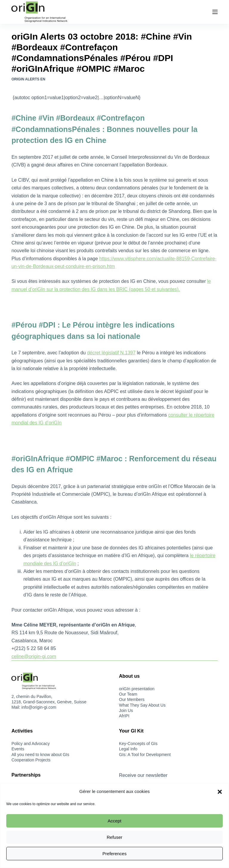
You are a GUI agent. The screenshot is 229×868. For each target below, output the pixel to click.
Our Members (132, 699)
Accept (114, 821)
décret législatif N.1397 (111, 353)
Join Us (126, 710)
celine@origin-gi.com (34, 656)
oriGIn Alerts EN (28, 79)
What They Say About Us (142, 705)
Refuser (115, 837)
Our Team (128, 694)
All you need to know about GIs (40, 755)
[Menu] (215, 12)
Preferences (115, 854)
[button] (220, 792)
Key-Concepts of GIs (138, 744)
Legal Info (128, 749)
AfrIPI (124, 716)
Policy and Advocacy (30, 744)
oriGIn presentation (137, 689)
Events (18, 749)
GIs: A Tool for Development (145, 755)
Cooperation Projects (31, 760)
